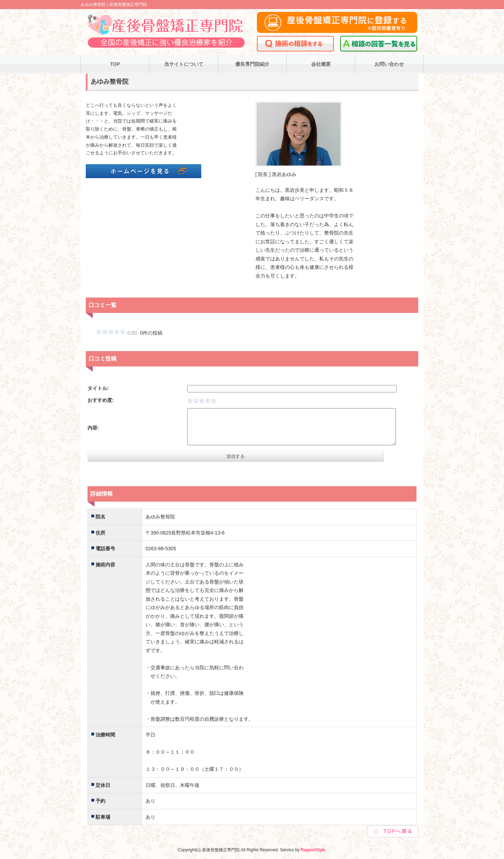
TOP (115, 64)
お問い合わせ (389, 64)
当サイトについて (184, 64)
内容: (93, 428)
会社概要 (321, 64)
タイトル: (98, 388)
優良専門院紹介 (252, 64)
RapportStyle (313, 850)
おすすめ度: (101, 400)
